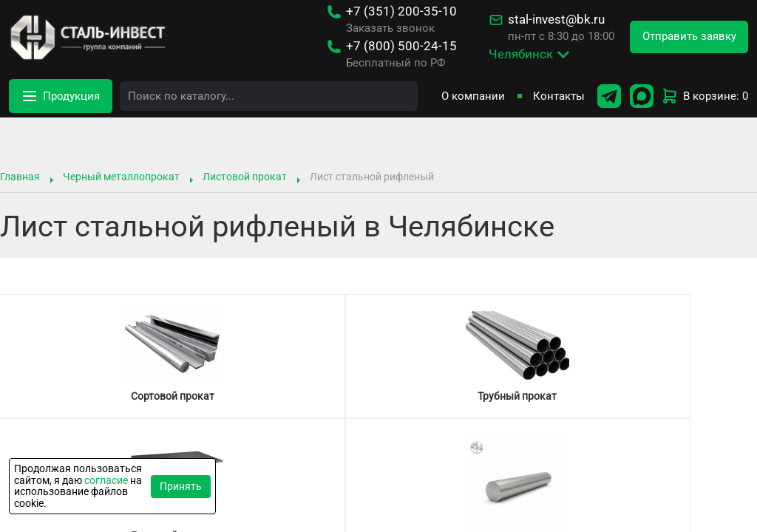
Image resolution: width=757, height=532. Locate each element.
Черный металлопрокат (121, 177)
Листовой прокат (245, 177)
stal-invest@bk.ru (556, 20)
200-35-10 (401, 11)
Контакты (559, 96)
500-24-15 (401, 46)
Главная (20, 177)
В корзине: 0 (705, 96)
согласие (106, 480)
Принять (181, 486)
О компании (473, 96)
